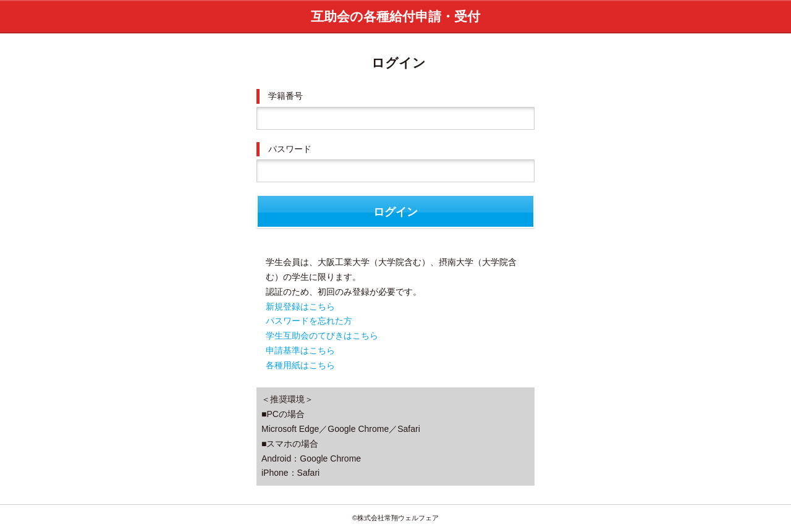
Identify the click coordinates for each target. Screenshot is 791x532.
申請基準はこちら (300, 350)
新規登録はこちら (300, 306)
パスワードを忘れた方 (309, 321)
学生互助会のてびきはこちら (322, 336)
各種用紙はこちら (300, 365)
